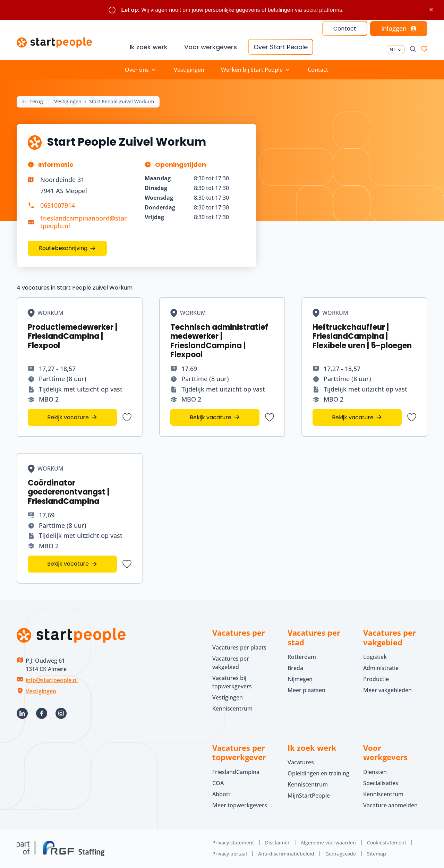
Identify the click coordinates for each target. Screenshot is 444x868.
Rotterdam (302, 657)
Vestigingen (189, 70)
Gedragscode (341, 854)
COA (218, 783)
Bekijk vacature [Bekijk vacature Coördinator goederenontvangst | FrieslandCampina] (68, 564)
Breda (295, 668)
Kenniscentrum (232, 708)
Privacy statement (233, 843)
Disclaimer (277, 843)
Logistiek (375, 657)
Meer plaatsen (306, 690)
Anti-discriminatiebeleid (286, 854)
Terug (33, 102)
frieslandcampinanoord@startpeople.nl (84, 222)
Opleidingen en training (318, 773)
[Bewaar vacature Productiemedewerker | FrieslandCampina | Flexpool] (127, 417)
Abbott (222, 794)
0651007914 (58, 205)
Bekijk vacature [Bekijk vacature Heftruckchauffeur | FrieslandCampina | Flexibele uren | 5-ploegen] (353, 417)
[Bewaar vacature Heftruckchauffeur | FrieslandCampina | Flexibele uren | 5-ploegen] (412, 417)
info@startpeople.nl (52, 680)
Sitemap (377, 854)
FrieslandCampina (236, 772)
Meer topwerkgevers (240, 805)
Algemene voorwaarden (328, 843)
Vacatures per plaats (239, 647)
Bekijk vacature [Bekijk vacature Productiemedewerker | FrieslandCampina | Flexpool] (68, 417)
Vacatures (301, 762)
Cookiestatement (387, 843)
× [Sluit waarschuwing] (431, 10)
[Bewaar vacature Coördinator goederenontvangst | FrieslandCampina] (127, 564)
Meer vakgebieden (387, 690)
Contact (345, 29)
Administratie (381, 668)
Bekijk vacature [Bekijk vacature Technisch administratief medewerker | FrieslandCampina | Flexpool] (211, 417)
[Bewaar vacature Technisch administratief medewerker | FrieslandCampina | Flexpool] (269, 417)
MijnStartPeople (309, 796)
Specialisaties (381, 783)
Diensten (375, 772)
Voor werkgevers (211, 47)
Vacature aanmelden (390, 805)
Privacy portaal (230, 854)
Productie (376, 679)
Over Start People (281, 47)
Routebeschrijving (63, 248)
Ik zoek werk (149, 47)
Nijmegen (300, 679)
